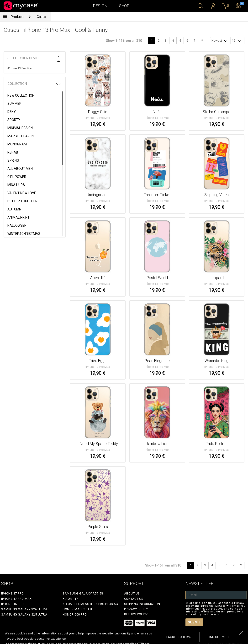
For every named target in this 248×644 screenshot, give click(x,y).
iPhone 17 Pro (13, 593)
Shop (124, 6)
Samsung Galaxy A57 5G (83, 593)
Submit (194, 622)
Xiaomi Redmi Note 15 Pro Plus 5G (90, 604)
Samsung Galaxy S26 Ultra (24, 609)
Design (100, 6)
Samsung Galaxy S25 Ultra (24, 614)
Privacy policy (136, 609)
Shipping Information (142, 604)
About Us (132, 593)
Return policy (136, 614)
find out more (219, 637)
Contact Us (134, 599)
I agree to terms (179, 637)
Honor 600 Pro (75, 614)
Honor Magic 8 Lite (78, 609)
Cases (41, 17)
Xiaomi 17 (70, 599)
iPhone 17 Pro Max (16, 599)
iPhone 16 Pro (13, 604)
